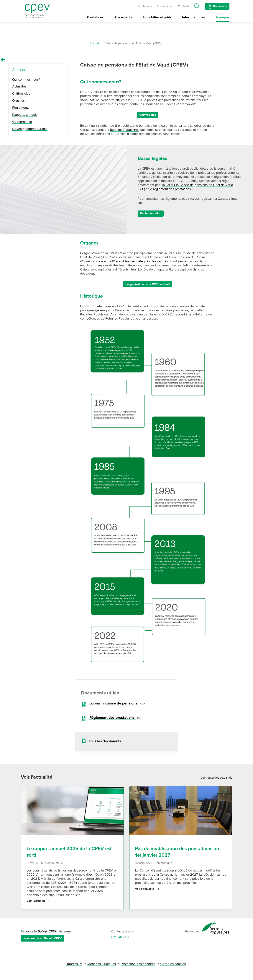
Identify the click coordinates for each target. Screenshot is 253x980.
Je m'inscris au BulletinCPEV (42, 938)
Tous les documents (105, 741)
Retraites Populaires (124, 130)
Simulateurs (144, 6)
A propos (223, 17)
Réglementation (151, 213)
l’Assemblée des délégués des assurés (140, 261)
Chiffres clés (148, 115)
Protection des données (138, 964)
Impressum (74, 964)
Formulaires (165, 6)
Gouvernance (22, 122)
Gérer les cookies (173, 964)
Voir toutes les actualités (216, 778)
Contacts (184, 6)
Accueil (95, 43)
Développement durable (30, 129)
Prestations (95, 17)
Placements (123, 17)
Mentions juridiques (102, 964)
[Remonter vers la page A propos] (3, 60)
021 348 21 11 (120, 937)
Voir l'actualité (39, 901)
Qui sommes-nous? (26, 80)
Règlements (21, 108)
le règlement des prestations (170, 189)
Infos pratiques (194, 17)
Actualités (19, 86)
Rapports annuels (25, 115)
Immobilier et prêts (157, 17)
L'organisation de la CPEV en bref (148, 284)
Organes (18, 101)
